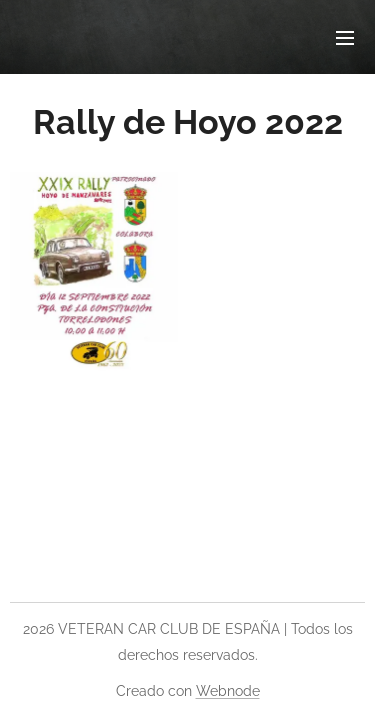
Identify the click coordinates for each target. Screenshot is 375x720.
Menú (345, 38)
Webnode (228, 691)
